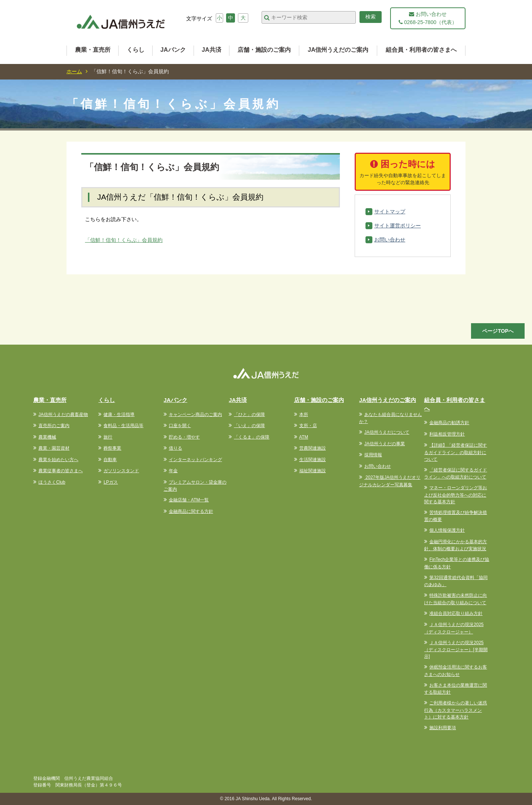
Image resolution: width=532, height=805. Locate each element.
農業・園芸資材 (54, 448)
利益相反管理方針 (447, 434)
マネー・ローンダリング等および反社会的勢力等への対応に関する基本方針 (456, 495)
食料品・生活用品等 (123, 426)
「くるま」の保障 (252, 437)
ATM (304, 437)
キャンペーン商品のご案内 (195, 415)
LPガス (111, 482)
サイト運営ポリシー (398, 226)
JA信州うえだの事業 (385, 444)
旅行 (108, 437)
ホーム (74, 71)
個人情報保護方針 (447, 530)
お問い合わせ (390, 240)
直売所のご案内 (54, 426)
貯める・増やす (184, 437)
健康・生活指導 (119, 415)
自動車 (110, 460)
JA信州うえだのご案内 (338, 50)
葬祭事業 (112, 448)
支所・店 (308, 426)
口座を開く (180, 426)
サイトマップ (390, 212)
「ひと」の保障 (249, 415)
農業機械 (47, 437)
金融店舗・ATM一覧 (189, 500)
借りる (175, 448)
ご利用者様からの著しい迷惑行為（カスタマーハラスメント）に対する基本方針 (456, 710)
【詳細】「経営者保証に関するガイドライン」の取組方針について (456, 452)
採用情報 (373, 455)
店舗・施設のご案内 (264, 50)
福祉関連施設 (313, 471)
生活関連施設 (313, 460)
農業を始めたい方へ (58, 460)
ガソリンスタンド (121, 471)
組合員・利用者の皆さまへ (421, 50)
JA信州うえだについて (387, 432)
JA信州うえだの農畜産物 (63, 415)
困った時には (403, 172)
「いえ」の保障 (249, 426)
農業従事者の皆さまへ (61, 471)
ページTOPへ (498, 331)
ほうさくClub (52, 482)
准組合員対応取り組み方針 (456, 613)
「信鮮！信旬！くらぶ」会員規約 (124, 240)
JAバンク (173, 50)
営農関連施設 (313, 448)
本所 (304, 415)
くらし (136, 50)
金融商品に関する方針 (191, 511)
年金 (173, 471)
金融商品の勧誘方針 (449, 423)
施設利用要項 (443, 728)
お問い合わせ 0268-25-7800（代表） (428, 18)
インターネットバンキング (195, 460)
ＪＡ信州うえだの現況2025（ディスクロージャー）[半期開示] (456, 650)
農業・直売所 (93, 50)
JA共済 (211, 50)
